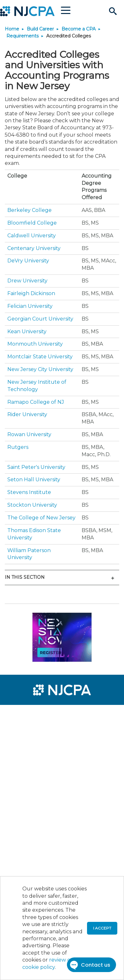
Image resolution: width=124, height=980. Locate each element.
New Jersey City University (40, 369)
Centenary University (34, 248)
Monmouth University (35, 344)
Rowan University (29, 434)
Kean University (27, 331)
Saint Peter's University (36, 467)
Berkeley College (29, 210)
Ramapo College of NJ (36, 402)
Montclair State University (40, 357)
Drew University (27, 281)
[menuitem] (28, 714)
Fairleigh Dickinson (31, 293)
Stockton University (32, 505)
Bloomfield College (32, 223)
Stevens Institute (29, 492)
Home (12, 29)
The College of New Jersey (41, 518)
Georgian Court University (40, 319)
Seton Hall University (34, 480)
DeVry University (28, 261)
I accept (102, 928)
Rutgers (18, 447)
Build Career (40, 29)
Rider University (27, 414)
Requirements (22, 36)
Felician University (30, 306)
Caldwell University (32, 236)
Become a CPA (79, 29)
